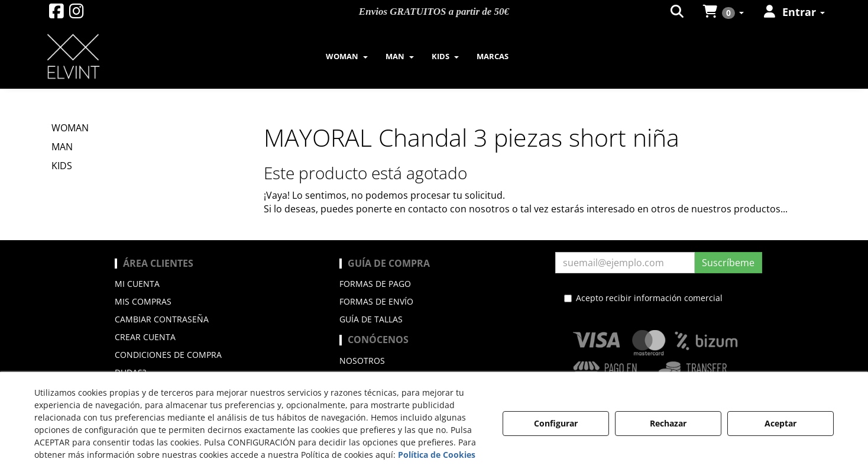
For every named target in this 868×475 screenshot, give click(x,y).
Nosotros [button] (362, 361)
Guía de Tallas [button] (371, 319)
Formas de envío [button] (376, 301)
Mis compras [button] (143, 301)
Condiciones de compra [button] (168, 355)
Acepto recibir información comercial (643, 298)
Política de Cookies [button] (437, 455)
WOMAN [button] (70, 128)
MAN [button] (62, 147)
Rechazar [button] (668, 423)
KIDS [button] (62, 166)
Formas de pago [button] (375, 284)
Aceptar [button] (780, 423)
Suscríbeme (728, 263)
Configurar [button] (556, 423)
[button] (56, 14)
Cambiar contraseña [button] (162, 319)
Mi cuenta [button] (137, 284)
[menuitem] (347, 56)
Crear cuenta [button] (145, 337)
